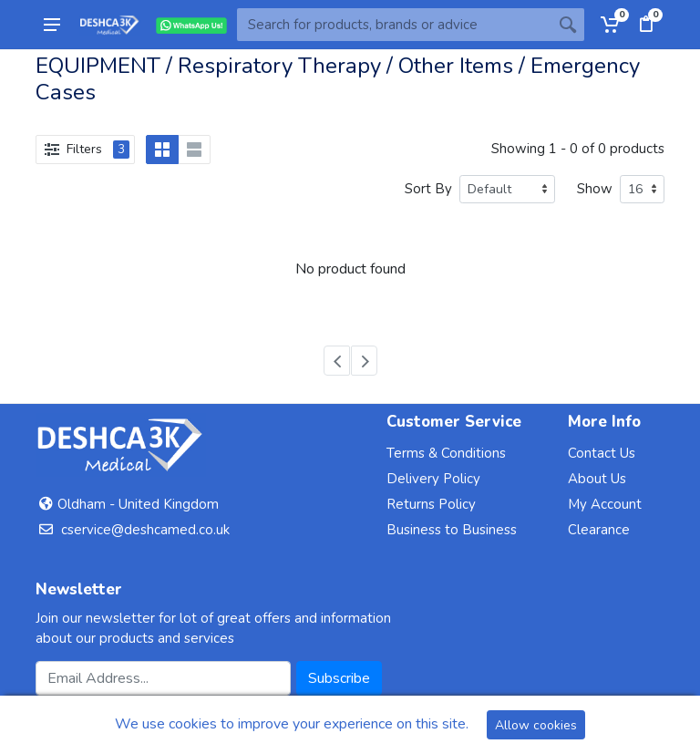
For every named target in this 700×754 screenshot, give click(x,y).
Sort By (428, 189)
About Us (597, 479)
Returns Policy (431, 504)
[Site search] (394, 25)
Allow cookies (536, 725)
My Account (605, 504)
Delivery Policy (433, 479)
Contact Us (602, 453)
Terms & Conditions (446, 453)
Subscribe (339, 678)
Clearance (599, 530)
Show (595, 189)
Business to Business (452, 530)
